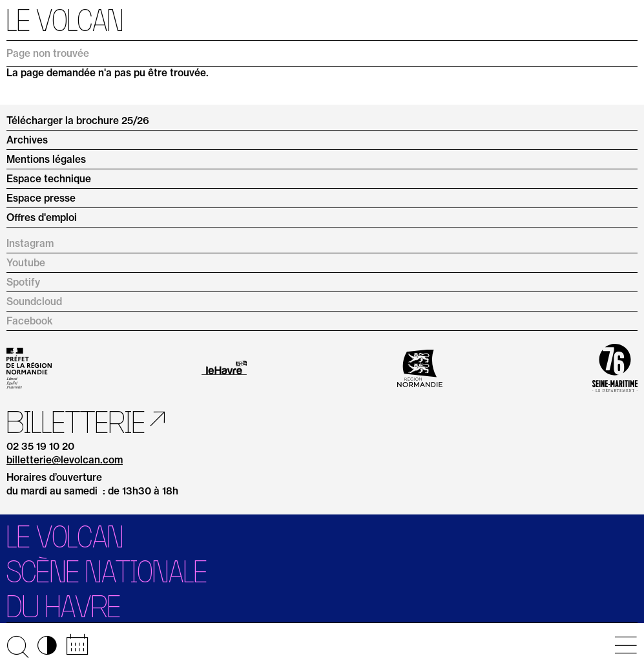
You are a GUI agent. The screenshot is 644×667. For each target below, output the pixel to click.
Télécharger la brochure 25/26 (78, 121)
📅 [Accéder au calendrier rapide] (77, 645)
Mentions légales (46, 159)
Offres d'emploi (42, 217)
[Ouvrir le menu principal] (626, 645)
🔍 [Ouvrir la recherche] (18, 645)
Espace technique (49, 179)
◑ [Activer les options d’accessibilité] (47, 645)
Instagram (30, 243)
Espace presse (41, 198)
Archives (27, 140)
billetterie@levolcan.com (65, 461)
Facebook (30, 321)
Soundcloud (34, 302)
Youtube (26, 263)
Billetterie (76, 422)
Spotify (23, 282)
